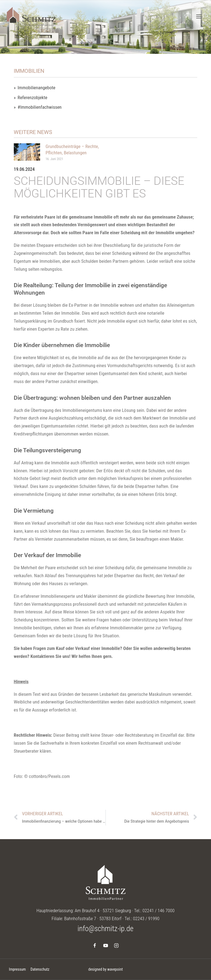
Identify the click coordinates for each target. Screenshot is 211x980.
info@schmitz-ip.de (105, 929)
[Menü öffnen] (199, 16)
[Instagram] (116, 946)
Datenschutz (40, 969)
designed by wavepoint (105, 969)
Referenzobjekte (32, 98)
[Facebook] (95, 946)
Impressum (17, 969)
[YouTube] (105, 946)
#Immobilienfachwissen (40, 107)
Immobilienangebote (36, 88)
